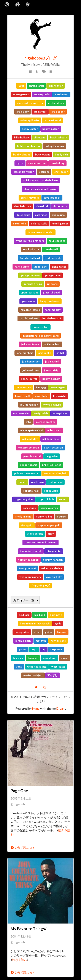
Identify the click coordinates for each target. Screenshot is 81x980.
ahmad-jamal (36, 86)
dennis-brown (22, 206)
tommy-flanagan (53, 560)
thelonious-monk (31, 551)
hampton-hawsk (30, 310)
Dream (61, 708)
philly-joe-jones (52, 465)
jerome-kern (23, 641)
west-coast (58, 667)
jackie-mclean (52, 344)
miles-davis (54, 430)
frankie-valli (51, 249)
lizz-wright (60, 396)
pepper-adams (29, 465)
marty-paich (41, 413)
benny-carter (30, 129)
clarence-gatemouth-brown (40, 189)
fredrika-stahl (53, 258)
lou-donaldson (29, 405)
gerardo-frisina (33, 284)
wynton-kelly (54, 577)
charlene (44, 172)
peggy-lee (52, 456)
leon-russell (22, 396)
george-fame (52, 275)
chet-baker (61, 172)
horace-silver (41, 327)
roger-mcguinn (24, 499)
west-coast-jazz (33, 675)
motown (41, 641)
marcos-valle (21, 413)
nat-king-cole (51, 439)
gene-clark (41, 267)
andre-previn (42, 94)
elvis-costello (39, 223)
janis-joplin (44, 353)
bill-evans (39, 137)
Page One (19, 791)
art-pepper (58, 112)
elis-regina (58, 215)
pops (34, 649)
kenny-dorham (51, 379)
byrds (20, 163)
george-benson (30, 275)
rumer (63, 499)
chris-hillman (50, 180)
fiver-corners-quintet (41, 232)
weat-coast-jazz (37, 667)
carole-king (57, 163)
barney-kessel (52, 120)
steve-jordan (35, 534)
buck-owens (43, 154)
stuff (51, 534)
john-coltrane (31, 370)
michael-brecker (45, 422)
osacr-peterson (53, 448)
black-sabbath (59, 137)
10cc (21, 86)
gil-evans (52, 284)
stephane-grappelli (49, 525)
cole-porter (22, 632)
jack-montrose (30, 344)
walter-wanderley (51, 568)
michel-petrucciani (31, 430)
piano (22, 649)
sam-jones (29, 508)
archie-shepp (56, 103)
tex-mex (18, 658)
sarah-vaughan (49, 508)
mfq (28, 422)
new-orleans (58, 641)
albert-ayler (56, 86)
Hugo (36, 708)
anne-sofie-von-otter (30, 103)
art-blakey (23, 112)
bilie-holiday (21, 137)
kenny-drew (24, 387)
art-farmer (40, 112)
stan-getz (27, 525)
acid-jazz (24, 615)
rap (43, 649)
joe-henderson (31, 361)
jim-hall (60, 353)
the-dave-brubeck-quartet (41, 542)
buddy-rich (61, 154)
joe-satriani (52, 361)
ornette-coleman (29, 448)
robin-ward (51, 491)
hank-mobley (53, 310)
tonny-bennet (28, 568)
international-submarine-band (40, 336)
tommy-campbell (28, 560)
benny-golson (51, 129)
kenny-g (41, 387)
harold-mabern (29, 318)
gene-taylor (59, 267)
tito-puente (54, 551)
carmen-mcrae (37, 163)
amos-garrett (21, 94)
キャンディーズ (41, 586)
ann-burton (61, 94)
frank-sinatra (31, 249)
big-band (40, 615)
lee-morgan (58, 387)
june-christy (51, 370)
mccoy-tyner (60, 413)
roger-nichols (46, 499)
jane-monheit (25, 353)
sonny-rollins (44, 517)
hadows (62, 632)
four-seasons (57, 241)
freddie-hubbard (30, 258)
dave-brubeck (52, 198)
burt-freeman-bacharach (35, 623)
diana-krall (42, 206)
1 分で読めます (23, 848)
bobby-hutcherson (28, 146)
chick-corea (30, 180)
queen (22, 482)
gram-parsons (30, 292)
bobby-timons (22, 154)
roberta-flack (31, 491)
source (61, 517)
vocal (19, 667)
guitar (48, 632)
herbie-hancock (52, 318)
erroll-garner (60, 223)
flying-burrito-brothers (30, 241)
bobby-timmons (54, 146)
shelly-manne (23, 517)
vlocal (65, 658)
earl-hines (41, 215)
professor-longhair (55, 473)
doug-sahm (23, 215)
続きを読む (20, 960)
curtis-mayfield (30, 198)
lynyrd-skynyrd (52, 405)
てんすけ (52, 675)
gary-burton (22, 267)
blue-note (56, 615)
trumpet (33, 658)
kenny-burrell (29, 379)
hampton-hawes (50, 301)
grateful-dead (51, 292)
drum (37, 632)
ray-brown (37, 482)
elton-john (19, 223)
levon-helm (41, 396)
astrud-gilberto (30, 120)
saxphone (56, 649)
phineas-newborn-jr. (26, 473)
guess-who (28, 301)
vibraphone (49, 658)
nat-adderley (30, 439)
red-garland (55, 482)
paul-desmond (32, 456)
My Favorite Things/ (29, 929)
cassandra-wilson (24, 172)
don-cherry (60, 206)
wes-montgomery (30, 577)
